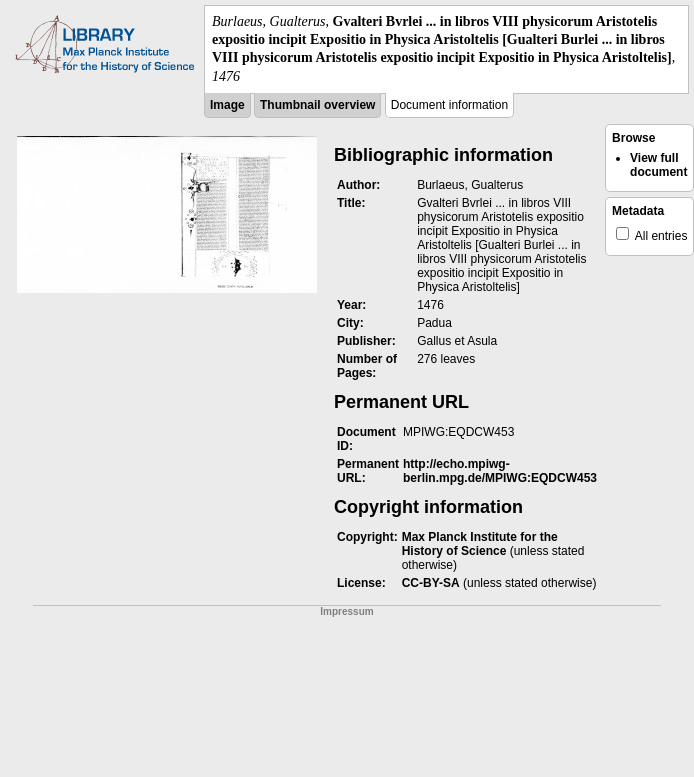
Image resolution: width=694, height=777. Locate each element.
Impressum (346, 611)
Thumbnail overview (317, 105)
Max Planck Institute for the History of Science (480, 544)
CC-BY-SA (431, 583)
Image (227, 105)
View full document (658, 165)
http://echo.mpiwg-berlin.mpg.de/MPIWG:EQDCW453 (500, 471)
